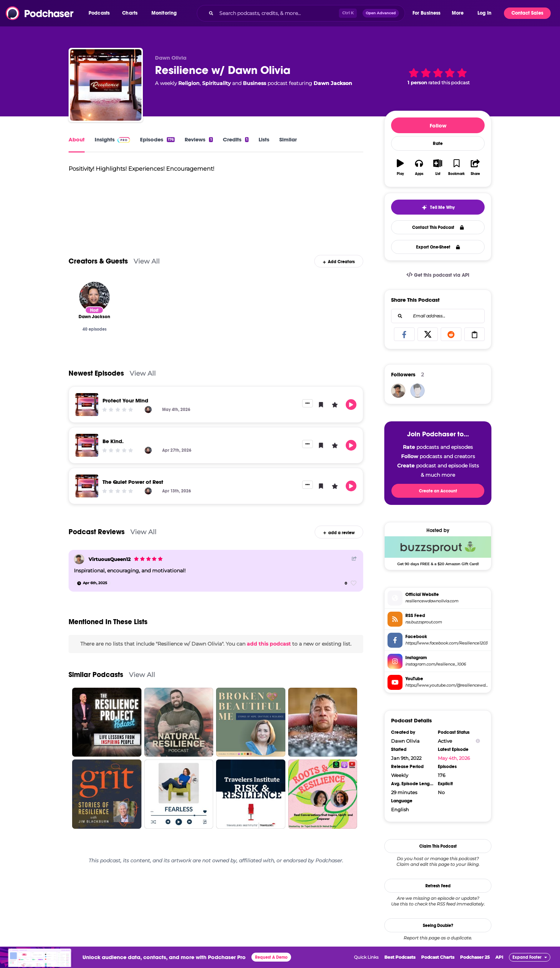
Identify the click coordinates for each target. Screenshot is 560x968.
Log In (484, 13)
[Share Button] (354, 558)
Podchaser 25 (475, 957)
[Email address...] (438, 316)
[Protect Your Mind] (87, 405)
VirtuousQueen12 (110, 559)
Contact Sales (527, 13)
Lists (264, 139)
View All (147, 261)
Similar (288, 139)
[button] (101, 13)
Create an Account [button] (438, 491)
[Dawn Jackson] (94, 297)
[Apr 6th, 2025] (92, 583)
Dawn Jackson (333, 83)
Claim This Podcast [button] (438, 846)
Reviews (199, 139)
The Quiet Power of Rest (133, 482)
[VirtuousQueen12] (79, 559)
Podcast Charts (438, 957)
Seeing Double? (438, 926)
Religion (189, 83)
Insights (112, 139)
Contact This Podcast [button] (438, 227)
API (499, 957)
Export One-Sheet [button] (438, 247)
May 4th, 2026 (454, 758)
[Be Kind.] (87, 445)
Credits (236, 139)
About (77, 139)
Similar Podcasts (96, 675)
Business (254, 83)
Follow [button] (438, 126)
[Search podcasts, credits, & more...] (277, 13)
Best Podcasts (400, 957)
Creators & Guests (98, 261)
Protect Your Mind (125, 400)
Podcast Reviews (97, 532)
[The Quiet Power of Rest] (87, 486)
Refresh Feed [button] (438, 886)
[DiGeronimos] (417, 391)
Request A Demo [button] (271, 957)
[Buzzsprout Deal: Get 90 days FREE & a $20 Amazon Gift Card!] (438, 551)
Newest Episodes (96, 373)
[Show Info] (478, 741)
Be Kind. (113, 441)
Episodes (157, 139)
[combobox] (301, 13)
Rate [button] (438, 144)
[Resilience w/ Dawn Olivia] (106, 85)
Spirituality (216, 83)
